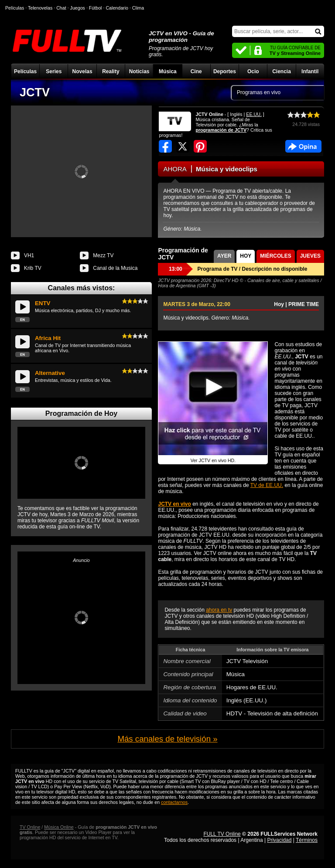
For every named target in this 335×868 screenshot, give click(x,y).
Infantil (310, 71)
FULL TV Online (222, 834)
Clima (138, 8)
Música (168, 71)
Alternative (50, 373)
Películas (25, 71)
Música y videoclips (227, 169)
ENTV (43, 303)
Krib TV (33, 268)
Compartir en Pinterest (200, 146)
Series (54, 71)
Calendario (117, 8)
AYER (224, 256)
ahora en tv (219, 610)
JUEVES (310, 256)
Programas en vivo (259, 92)
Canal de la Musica (115, 268)
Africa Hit (48, 338)
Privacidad (279, 840)
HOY (246, 256)
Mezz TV (103, 255)
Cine (196, 71)
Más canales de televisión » (167, 739)
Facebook (303, 146)
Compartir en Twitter (183, 146)
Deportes (225, 71)
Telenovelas (40, 8)
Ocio (253, 71)
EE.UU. (254, 114)
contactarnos (174, 802)
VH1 (29, 255)
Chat (61, 8)
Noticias (139, 71)
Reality (111, 71)
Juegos (78, 8)
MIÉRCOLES (275, 256)
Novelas (82, 71)
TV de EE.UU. (267, 485)
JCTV (35, 92)
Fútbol (96, 8)
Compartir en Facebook (165, 146)
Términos (307, 840)
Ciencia (282, 71)
